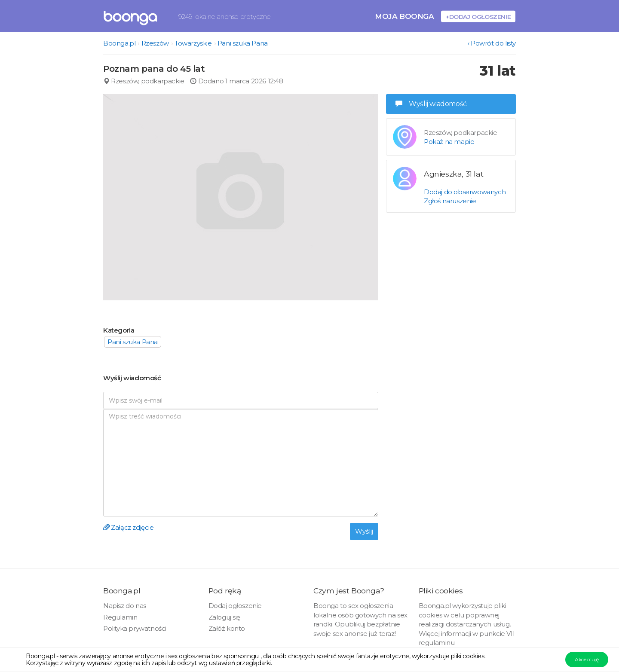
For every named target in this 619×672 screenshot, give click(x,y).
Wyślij (364, 531)
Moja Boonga (404, 16)
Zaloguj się (225, 617)
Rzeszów (155, 43)
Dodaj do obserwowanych (465, 192)
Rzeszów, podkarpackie (144, 81)
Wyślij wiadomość (431, 104)
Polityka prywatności (135, 628)
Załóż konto (227, 628)
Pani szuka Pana (243, 43)
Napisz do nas (125, 606)
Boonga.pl (119, 43)
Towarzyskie (193, 43)
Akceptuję (587, 659)
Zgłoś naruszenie (450, 201)
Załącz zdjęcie (129, 527)
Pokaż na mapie (449, 142)
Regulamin (120, 617)
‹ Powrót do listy (492, 43)
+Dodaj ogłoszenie (478, 17)
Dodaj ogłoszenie (235, 606)
